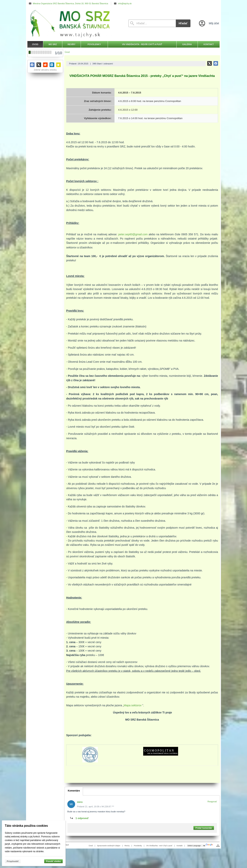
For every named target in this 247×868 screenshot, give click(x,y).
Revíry (127, 846)
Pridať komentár (204, 828)
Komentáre (74, 791)
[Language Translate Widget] (196, 846)
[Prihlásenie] (209, 23)
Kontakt (180, 846)
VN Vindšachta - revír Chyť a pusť (159, 846)
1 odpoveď (82, 818)
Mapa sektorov (133, 705)
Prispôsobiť (13, 861)
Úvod (91, 846)
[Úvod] (74, 23)
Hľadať (183, 23)
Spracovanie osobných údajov (109, 846)
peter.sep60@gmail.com (133, 234)
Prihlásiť (66, 845)
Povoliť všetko (53, 861)
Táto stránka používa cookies (26, 826)
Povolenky (138, 846)
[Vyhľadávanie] (152, 23)
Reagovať (212, 802)
